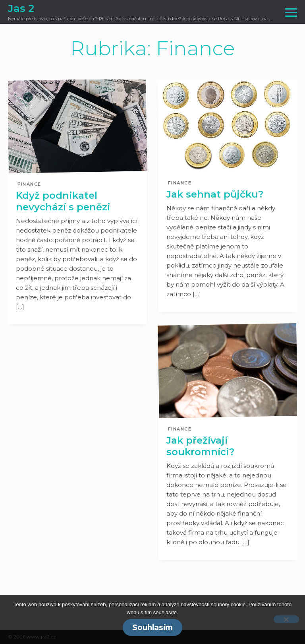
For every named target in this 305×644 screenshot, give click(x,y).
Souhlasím (152, 628)
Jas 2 (21, 8)
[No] (286, 619)
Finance (29, 184)
